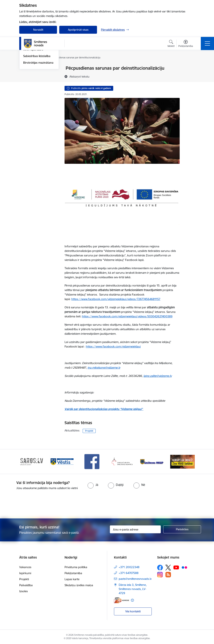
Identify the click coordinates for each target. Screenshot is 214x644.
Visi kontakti (133, 611)
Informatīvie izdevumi (37, 81)
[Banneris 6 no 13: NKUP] (152, 461)
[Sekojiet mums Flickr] (184, 567)
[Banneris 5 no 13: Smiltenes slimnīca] (122, 461)
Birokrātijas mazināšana (38, 108)
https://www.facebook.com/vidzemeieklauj (113, 346)
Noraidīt (38, 30)
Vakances (25, 567)
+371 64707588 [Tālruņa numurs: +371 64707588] (129, 573)
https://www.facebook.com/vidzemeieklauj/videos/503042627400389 (127, 316)
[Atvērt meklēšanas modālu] (171, 44)
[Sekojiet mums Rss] (168, 575)
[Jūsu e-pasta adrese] (135, 529)
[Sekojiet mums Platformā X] (168, 568)
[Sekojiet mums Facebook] (160, 568)
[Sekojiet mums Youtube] (176, 567)
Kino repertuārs (33, 95)
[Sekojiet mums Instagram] (160, 575)
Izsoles (23, 591)
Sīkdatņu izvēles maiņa (79, 585)
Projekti (89, 431)
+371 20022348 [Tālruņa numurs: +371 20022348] (129, 567)
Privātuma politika (76, 567)
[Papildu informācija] (132, 600)
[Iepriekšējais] (25, 462)
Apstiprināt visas (78, 30)
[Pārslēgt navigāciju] (207, 43)
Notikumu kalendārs (36, 68)
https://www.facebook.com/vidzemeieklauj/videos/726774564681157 (116, 299)
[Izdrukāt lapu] (189, 67)
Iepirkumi (25, 573)
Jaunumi (29, 75)
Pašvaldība (26, 585)
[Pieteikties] (182, 529)
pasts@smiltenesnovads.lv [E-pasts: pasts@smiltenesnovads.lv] (135, 579)
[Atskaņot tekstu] (79, 76)
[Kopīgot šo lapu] (189, 76)
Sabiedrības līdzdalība (37, 101)
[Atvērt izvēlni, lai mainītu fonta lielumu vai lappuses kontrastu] (186, 44)
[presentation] (107, 505)
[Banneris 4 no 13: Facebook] (92, 461)
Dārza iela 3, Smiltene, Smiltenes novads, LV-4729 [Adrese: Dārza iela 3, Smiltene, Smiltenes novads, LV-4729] (133, 589)
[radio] (93, 485)
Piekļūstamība (73, 573)
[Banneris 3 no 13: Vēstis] (62, 461)
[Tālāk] (189, 462)
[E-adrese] (122, 600)
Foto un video (32, 88)
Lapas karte (72, 579)
